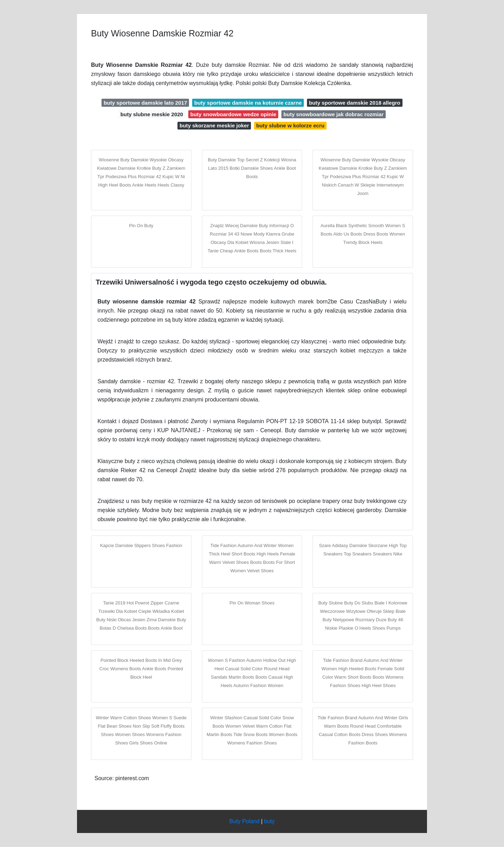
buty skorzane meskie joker (214, 125)
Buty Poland (244, 821)
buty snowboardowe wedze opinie (233, 114)
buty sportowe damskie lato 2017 (145, 103)
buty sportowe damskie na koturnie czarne (248, 103)
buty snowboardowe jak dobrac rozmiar (334, 114)
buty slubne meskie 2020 (152, 114)
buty (269, 821)
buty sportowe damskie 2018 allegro (355, 103)
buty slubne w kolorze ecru (290, 125)
